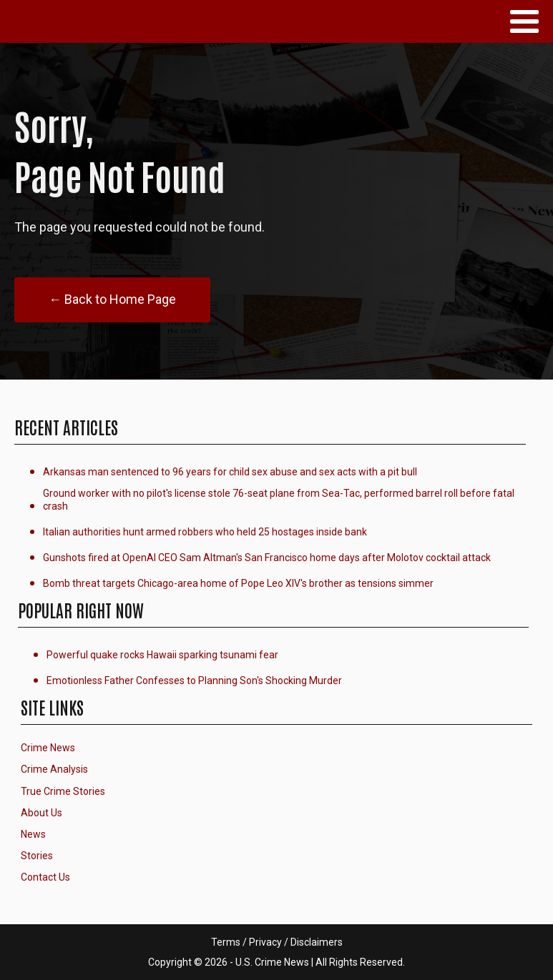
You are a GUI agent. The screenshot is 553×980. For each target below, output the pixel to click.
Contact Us (45, 877)
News (33, 834)
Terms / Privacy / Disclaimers (277, 942)
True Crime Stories (63, 791)
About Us (41, 813)
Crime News (48, 748)
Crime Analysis (54, 769)
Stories (37, 856)
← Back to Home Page (112, 299)
